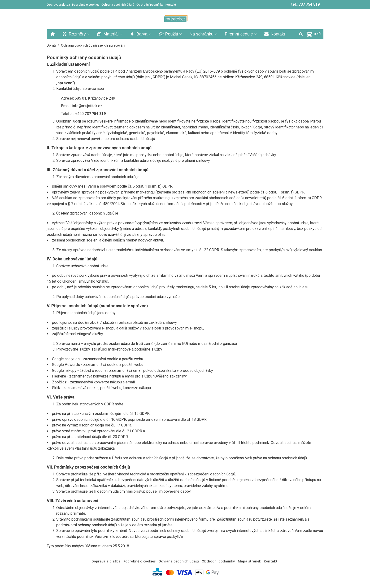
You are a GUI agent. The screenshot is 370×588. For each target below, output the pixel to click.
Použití (169, 34)
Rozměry (74, 34)
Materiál (108, 34)
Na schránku (202, 34)
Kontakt (171, 5)
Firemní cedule (239, 34)
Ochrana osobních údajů (118, 5)
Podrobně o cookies (86, 5)
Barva (139, 34)
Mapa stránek (249, 561)
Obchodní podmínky (150, 5)
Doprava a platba (58, 5)
